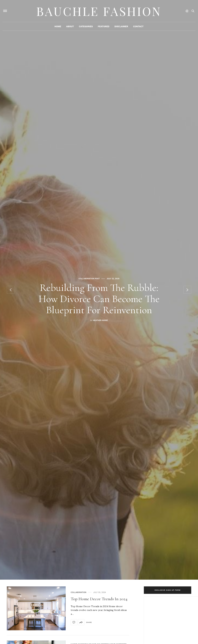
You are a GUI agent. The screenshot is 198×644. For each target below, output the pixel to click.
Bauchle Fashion (99, 11)
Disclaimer (121, 26)
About (70, 26)
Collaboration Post (89, 279)
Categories (86, 26)
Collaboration (79, 592)
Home (58, 26)
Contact (138, 26)
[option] (99, 290)
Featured (104, 26)
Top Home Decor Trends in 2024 (99, 599)
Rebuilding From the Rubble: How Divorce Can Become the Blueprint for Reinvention (99, 299)
